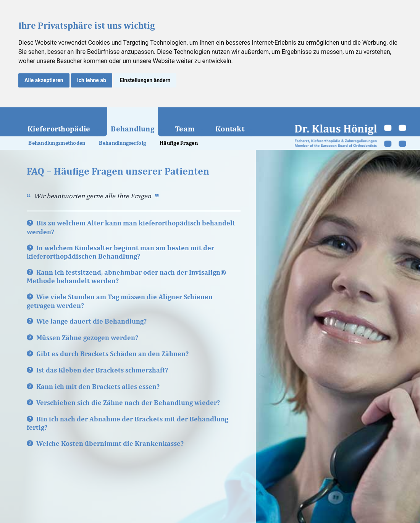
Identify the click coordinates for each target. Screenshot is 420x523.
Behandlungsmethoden (57, 143)
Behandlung (132, 129)
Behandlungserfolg (122, 143)
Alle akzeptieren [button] (44, 80)
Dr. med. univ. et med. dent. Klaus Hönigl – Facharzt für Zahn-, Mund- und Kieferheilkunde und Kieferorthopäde (351, 136)
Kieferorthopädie (59, 129)
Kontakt (230, 129)
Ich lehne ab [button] (92, 80)
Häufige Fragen (179, 143)
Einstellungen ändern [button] (145, 80)
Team (185, 129)
